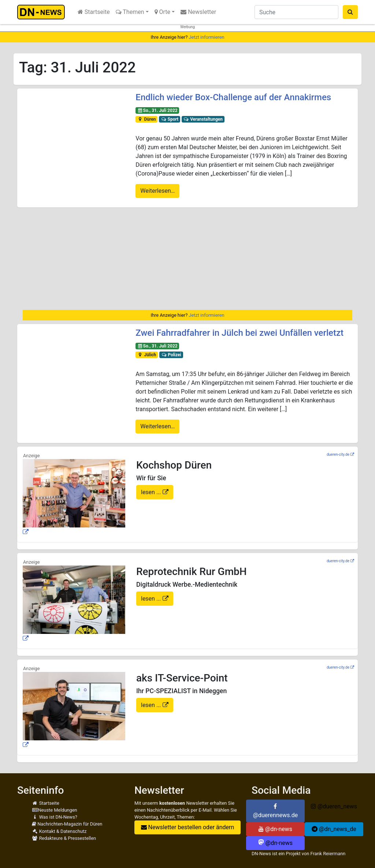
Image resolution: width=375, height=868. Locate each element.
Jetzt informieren (206, 37)
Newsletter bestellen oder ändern (188, 827)
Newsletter (198, 12)
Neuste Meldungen (55, 810)
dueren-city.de (338, 454)
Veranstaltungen (203, 119)
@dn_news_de (334, 829)
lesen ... (152, 492)
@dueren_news (334, 806)
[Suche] (296, 12)
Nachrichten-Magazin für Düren (67, 824)
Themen (130, 12)
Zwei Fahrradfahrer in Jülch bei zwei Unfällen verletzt (240, 333)
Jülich (147, 355)
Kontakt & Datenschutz (59, 831)
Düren (146, 119)
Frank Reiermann (328, 854)
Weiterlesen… (157, 191)
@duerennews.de (276, 811)
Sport (170, 119)
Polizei (171, 355)
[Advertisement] (187, 259)
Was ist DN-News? (55, 817)
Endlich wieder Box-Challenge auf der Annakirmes (233, 97)
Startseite (94, 12)
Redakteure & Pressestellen (64, 838)
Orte (163, 12)
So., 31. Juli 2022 (157, 110)
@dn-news (275, 829)
